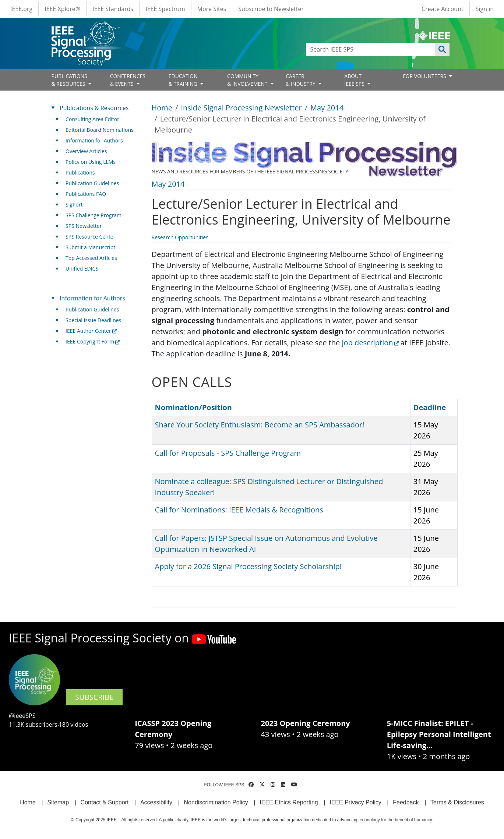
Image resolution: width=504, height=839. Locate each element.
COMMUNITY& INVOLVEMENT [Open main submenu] (248, 80)
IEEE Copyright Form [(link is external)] (93, 341)
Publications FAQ (86, 194)
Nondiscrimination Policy (216, 802)
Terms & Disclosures (457, 802)
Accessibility (156, 802)
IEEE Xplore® (62, 9)
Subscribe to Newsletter (271, 9)
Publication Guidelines (92, 183)
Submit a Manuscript (90, 247)
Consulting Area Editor (92, 119)
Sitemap (58, 802)
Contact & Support (105, 802)
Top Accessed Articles (91, 258)
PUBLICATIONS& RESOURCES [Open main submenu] (69, 80)
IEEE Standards (113, 9)
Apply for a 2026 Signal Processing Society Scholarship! (248, 566)
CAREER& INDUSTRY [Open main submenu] (301, 80)
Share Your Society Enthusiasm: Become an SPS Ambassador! (260, 425)
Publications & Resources (94, 108)
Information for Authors (94, 140)
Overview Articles (86, 151)
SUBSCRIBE (94, 697)
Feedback (406, 802)
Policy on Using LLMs (91, 162)
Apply (442, 49)
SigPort (74, 205)
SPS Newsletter (84, 226)
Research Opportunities (180, 237)
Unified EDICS (82, 269)
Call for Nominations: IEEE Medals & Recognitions (239, 510)
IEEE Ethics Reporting (289, 802)
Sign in (485, 9)
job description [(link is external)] (370, 343)
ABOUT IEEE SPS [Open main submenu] (355, 80)
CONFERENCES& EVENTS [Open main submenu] (128, 80)
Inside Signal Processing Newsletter (241, 108)
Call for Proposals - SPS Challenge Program (228, 453)
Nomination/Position (193, 407)
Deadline (433, 407)
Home (162, 108)
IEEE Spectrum (165, 9)
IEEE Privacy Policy (355, 802)
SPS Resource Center (90, 237)
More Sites (212, 9)
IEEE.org (21, 9)
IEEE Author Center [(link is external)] (91, 331)
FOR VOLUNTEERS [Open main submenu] (425, 76)
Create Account (443, 9)
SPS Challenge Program (94, 215)
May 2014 (327, 108)
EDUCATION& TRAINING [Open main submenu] (184, 80)
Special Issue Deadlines (93, 320)
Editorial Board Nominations (100, 130)
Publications (80, 172)
